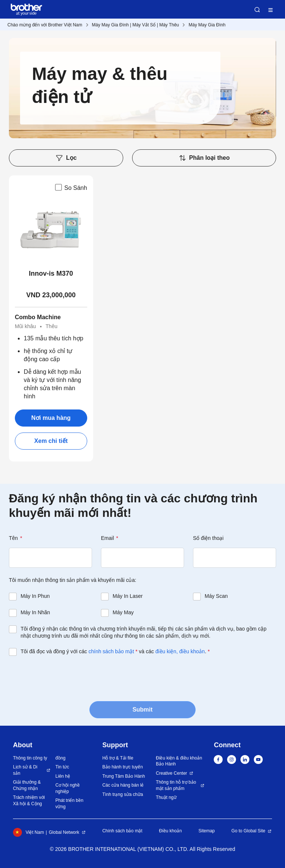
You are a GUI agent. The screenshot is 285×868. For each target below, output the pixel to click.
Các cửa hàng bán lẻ (123, 785)
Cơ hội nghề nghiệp (68, 788)
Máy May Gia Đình (207, 25)
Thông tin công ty (30, 758)
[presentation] (65, 678)
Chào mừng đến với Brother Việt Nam (45, 25)
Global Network (64, 832)
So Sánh (70, 187)
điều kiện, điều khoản (180, 651)
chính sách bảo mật (111, 651)
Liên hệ (63, 776)
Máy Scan (216, 596)
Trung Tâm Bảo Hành (124, 776)
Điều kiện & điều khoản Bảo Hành (179, 761)
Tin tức (62, 767)
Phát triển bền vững (69, 804)
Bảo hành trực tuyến (123, 767)
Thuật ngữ (166, 797)
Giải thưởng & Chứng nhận (27, 785)
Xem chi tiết (51, 441)
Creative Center (171, 773)
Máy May (123, 612)
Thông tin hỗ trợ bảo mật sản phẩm (176, 785)
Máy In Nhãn (35, 612)
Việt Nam (28, 832)
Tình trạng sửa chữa (123, 794)
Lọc (66, 158)
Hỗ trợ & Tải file (118, 758)
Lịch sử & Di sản (25, 770)
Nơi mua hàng (51, 418)
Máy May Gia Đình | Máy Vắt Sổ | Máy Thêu (136, 25)
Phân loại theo (204, 158)
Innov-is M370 (51, 273)
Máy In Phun (35, 596)
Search (257, 10)
